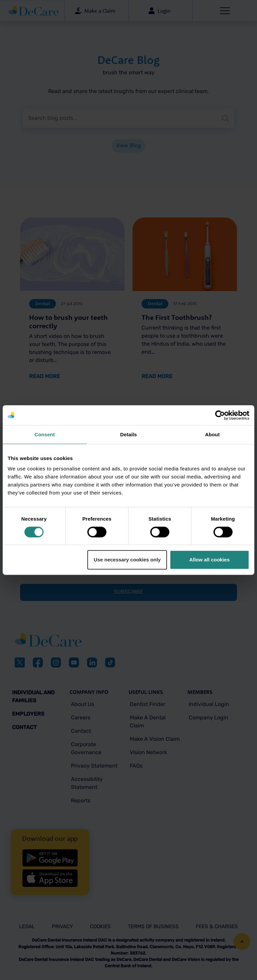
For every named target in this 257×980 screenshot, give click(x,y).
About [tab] (212, 434)
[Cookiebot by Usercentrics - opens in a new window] (220, 415)
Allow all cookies (209, 560)
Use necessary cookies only (127, 560)
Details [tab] (128, 434)
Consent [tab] (45, 434)
